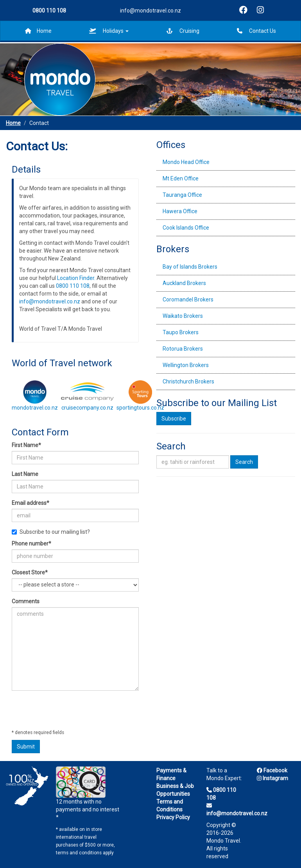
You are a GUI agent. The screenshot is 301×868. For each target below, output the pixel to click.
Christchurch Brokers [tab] (188, 381)
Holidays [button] (109, 31)
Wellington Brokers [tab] (186, 365)
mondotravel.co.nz (35, 408)
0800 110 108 (73, 286)
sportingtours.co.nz (140, 408)
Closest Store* (30, 572)
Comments (26, 601)
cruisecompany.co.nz (87, 408)
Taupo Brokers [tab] (181, 332)
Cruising (183, 31)
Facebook (272, 770)
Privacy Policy (173, 817)
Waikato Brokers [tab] (183, 316)
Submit (26, 747)
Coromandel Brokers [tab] (188, 299)
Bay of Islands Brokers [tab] (190, 267)
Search (244, 462)
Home (38, 31)
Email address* (30, 503)
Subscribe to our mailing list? (51, 532)
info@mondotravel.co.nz (150, 11)
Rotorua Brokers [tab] (183, 349)
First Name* (26, 445)
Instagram (272, 778)
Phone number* (31, 544)
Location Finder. (76, 278)
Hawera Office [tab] (180, 211)
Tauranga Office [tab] (182, 195)
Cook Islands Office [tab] (186, 228)
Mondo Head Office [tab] (186, 162)
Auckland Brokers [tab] (184, 283)
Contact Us (256, 31)
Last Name (25, 474)
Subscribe (174, 419)
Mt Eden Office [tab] (181, 178)
